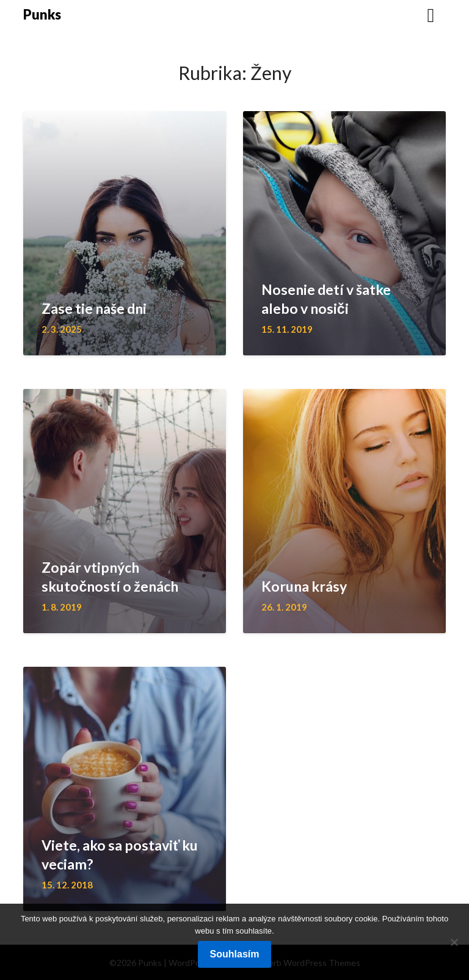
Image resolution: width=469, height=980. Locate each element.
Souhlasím (235, 954)
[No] (454, 942)
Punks (42, 14)
